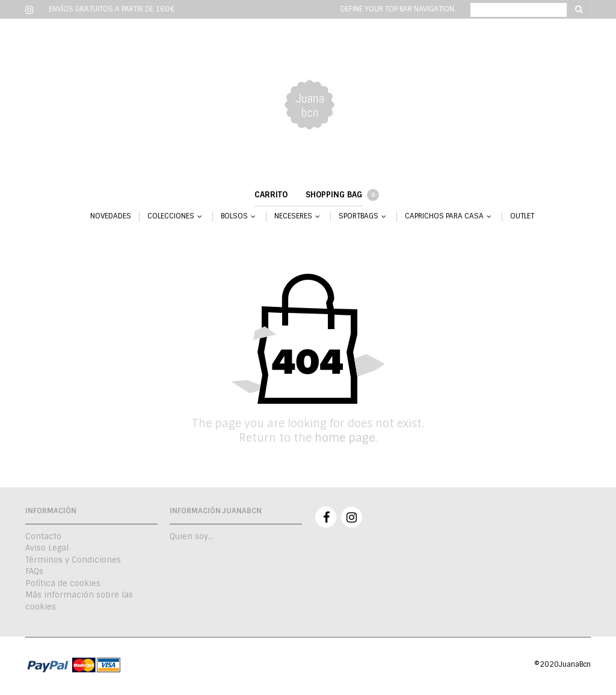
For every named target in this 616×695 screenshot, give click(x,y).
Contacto (43, 536)
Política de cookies (63, 583)
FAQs (34, 571)
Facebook (326, 517)
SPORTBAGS (359, 216)
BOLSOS (234, 216)
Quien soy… (192, 536)
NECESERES (293, 216)
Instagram (352, 517)
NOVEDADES (111, 216)
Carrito (271, 195)
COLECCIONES (171, 216)
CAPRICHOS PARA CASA (444, 216)
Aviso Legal (47, 548)
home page (345, 438)
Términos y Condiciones (73, 560)
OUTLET (522, 216)
